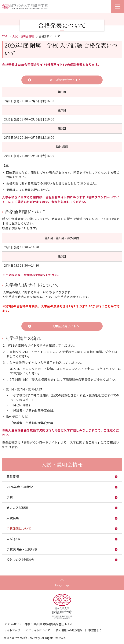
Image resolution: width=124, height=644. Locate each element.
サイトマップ (12, 630)
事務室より (95, 630)
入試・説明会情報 (23, 36)
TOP (5, 36)
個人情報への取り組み (69, 630)
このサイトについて (38, 630)
